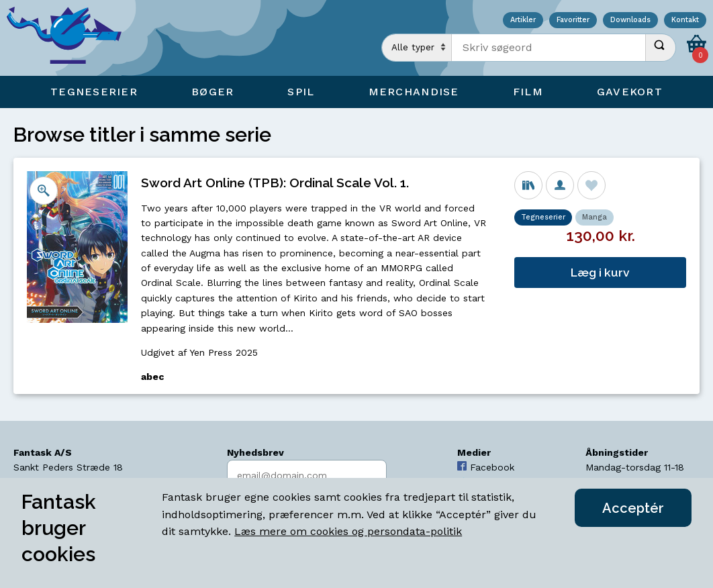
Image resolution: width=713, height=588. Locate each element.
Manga (595, 217)
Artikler (523, 20)
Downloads (630, 20)
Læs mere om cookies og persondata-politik (348, 531)
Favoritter (573, 20)
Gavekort (630, 92)
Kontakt (685, 20)
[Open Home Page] (70, 38)
